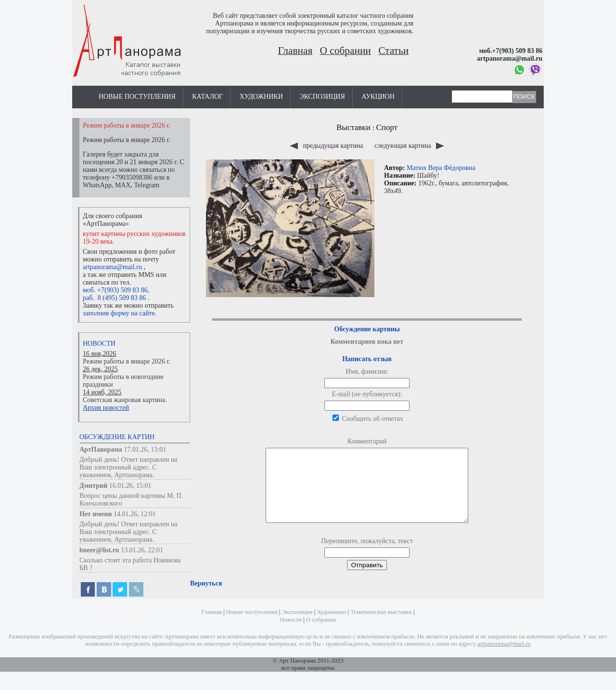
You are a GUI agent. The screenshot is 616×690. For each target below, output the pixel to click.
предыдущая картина (327, 146)
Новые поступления (137, 97)
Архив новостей (106, 408)
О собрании (346, 51)
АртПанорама (101, 449)
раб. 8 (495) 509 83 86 (114, 298)
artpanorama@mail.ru (112, 267)
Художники (261, 97)
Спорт (387, 127)
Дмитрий (93, 486)
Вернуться (206, 598)
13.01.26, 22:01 (142, 550)
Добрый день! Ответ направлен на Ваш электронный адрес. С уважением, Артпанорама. (128, 467)
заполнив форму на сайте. (120, 313)
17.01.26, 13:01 (145, 449)
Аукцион (378, 97)
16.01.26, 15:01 (130, 486)
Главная (295, 51)
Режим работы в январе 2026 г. (127, 361)
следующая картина (409, 146)
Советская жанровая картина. (125, 400)
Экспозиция (322, 97)
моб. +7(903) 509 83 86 (115, 290)
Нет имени (96, 514)
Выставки (353, 127)
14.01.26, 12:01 (135, 514)
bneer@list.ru (99, 550)
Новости (99, 344)
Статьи (393, 51)
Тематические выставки (381, 621)
